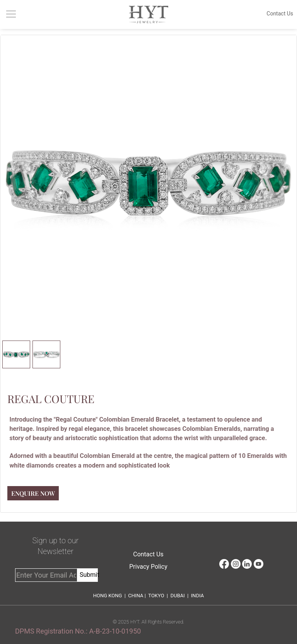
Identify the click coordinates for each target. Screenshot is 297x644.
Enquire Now (33, 493)
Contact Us (148, 554)
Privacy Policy (148, 567)
